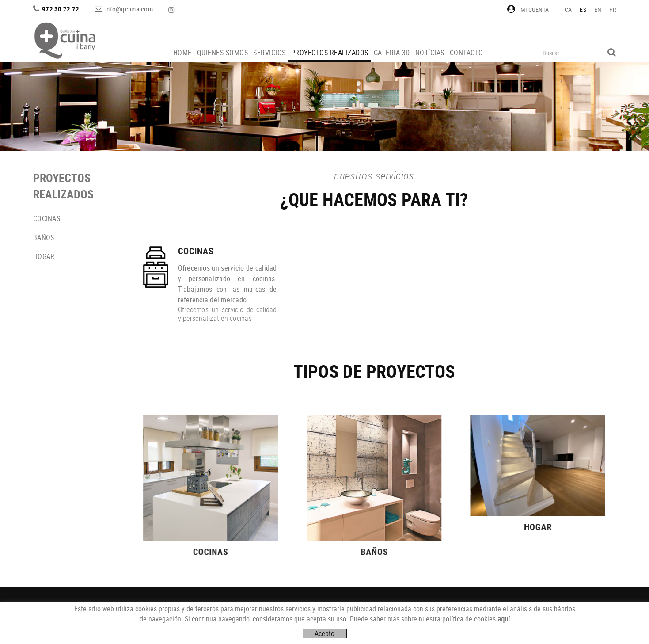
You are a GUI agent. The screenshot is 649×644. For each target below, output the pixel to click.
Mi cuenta (528, 10)
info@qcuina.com (129, 9)
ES (583, 10)
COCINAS (47, 218)
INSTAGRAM (172, 10)
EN (598, 10)
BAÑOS (44, 237)
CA (568, 10)
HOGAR (44, 256)
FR (613, 10)
